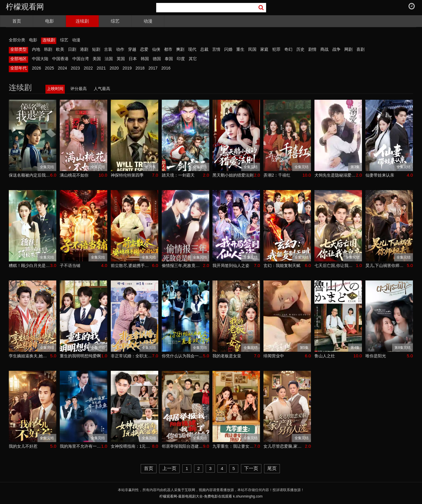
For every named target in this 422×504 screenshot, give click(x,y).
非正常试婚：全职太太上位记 (131, 356)
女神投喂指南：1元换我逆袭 (131, 446)
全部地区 (18, 59)
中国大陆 (40, 59)
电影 (50, 21)
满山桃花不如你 (74, 175)
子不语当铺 (70, 265)
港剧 (84, 49)
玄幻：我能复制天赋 (282, 265)
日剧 (72, 49)
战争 (336, 49)
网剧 (348, 49)
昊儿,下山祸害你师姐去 (386, 265)
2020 (114, 68)
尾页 (272, 468)
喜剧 (360, 49)
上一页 (169, 468)
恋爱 (144, 49)
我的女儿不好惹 (23, 446)
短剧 (96, 49)
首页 (17, 21)
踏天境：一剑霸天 (178, 175)
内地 (36, 49)
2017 (153, 68)
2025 (49, 68)
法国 (109, 59)
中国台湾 (81, 59)
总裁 (204, 49)
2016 (166, 68)
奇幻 (288, 49)
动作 (120, 49)
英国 (121, 59)
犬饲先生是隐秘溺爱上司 (335, 175)
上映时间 (55, 89)
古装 (108, 49)
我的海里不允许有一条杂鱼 (80, 446)
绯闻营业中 (274, 356)
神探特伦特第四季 (127, 175)
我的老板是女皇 (227, 356)
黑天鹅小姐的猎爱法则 (233, 175)
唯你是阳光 (376, 356)
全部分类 (17, 40)
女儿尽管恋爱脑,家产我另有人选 (284, 446)
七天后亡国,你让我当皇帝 (335, 265)
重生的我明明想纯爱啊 (80, 356)
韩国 (145, 59)
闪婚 (228, 49)
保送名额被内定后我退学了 (29, 175)
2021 (101, 68)
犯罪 (276, 49)
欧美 (60, 49)
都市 (168, 49)
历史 (300, 49)
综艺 (115, 21)
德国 (157, 59)
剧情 (312, 49)
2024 (62, 68)
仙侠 (156, 49)
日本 (133, 59)
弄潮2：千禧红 (277, 175)
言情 (216, 49)
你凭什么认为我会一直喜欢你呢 (182, 356)
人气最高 (102, 89)
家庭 (264, 49)
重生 (240, 49)
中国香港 (60, 59)
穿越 (132, 49)
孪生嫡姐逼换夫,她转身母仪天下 (29, 356)
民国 (252, 49)
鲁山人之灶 (325, 356)
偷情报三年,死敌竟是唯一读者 (182, 265)
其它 (193, 59)
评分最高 (79, 89)
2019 (127, 68)
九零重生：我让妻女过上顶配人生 (233, 446)
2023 (75, 68)
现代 (192, 49)
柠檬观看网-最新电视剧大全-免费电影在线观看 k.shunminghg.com (211, 496)
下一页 (251, 468)
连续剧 (82, 21)
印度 (181, 59)
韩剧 (48, 49)
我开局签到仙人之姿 (231, 265)
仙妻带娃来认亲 (380, 175)
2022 (88, 68)
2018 (140, 68)
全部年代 (18, 68)
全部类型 (18, 49)
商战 (324, 49)
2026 (36, 68)
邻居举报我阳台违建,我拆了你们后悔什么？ (182, 446)
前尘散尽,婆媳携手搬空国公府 (131, 265)
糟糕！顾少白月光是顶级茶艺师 (29, 265)
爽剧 (180, 49)
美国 (97, 59)
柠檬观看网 (25, 7)
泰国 (169, 59)
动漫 (148, 21)
